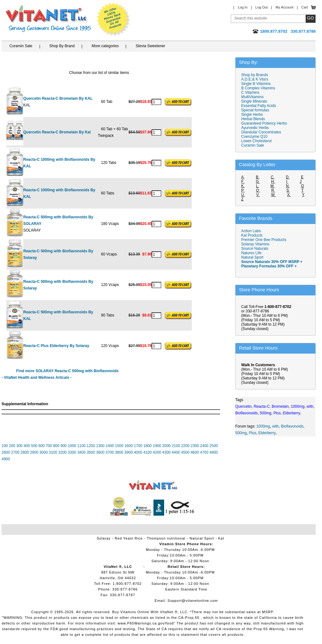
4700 (204, 452)
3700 (110, 452)
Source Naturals (255, 249)
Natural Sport (252, 257)
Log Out (261, 7)
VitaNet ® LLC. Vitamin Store (153, 485)
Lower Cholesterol (256, 141)
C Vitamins (250, 92)
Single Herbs (252, 115)
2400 (204, 446)
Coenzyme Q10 (254, 137)
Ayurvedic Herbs (255, 128)
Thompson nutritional (166, 538)
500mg (241, 433)
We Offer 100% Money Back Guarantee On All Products (114, 20)
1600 (129, 446)
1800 (148, 446)
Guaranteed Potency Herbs (264, 123)
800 (56, 446)
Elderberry (267, 433)
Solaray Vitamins (255, 244)
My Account (284, 7)
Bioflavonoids (292, 426)
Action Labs (251, 231)
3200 (62, 452)
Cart (305, 7)
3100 (53, 452)
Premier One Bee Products (264, 240)
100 (5, 446)
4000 (138, 452)
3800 (119, 452)
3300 (72, 452)
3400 (81, 452)
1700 (138, 446)
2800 (25, 452)
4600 (195, 452)
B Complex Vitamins (258, 88)
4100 (148, 452)
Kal (221, 538)
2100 (176, 446)
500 (34, 446)
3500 (91, 452)
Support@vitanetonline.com (192, 601)
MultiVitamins (252, 97)
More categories (105, 46)
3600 (100, 452)
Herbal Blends (253, 119)
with (275, 426)
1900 (157, 446)
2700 (15, 452)
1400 (110, 446)
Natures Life (251, 253)
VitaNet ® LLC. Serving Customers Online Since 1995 (48, 19)
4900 (6, 459)
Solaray (103, 538)
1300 (100, 446)
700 (49, 446)
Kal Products (252, 235)
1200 (91, 446)
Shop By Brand (62, 46)
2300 (195, 446)
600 (42, 446)
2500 (214, 446)
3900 (129, 452)
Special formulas (255, 110)
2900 (34, 452)
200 (12, 446)
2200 (185, 446)
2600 (6, 452)
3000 (44, 452)
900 (64, 446)
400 (27, 446)
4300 (167, 452)
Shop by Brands (256, 75)
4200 (157, 452)
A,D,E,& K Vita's (255, 79)
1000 (72, 446)
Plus (252, 433)
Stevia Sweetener (150, 46)
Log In (243, 7)
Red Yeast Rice (129, 538)
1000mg (263, 426)
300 (19, 446)
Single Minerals (254, 101)
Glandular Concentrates (261, 132)
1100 (81, 446)
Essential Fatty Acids (259, 106)
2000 (167, 446)
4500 (185, 452)
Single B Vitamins (256, 84)
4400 (176, 452)
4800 (214, 452)
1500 (119, 446)
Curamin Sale (21, 46)
